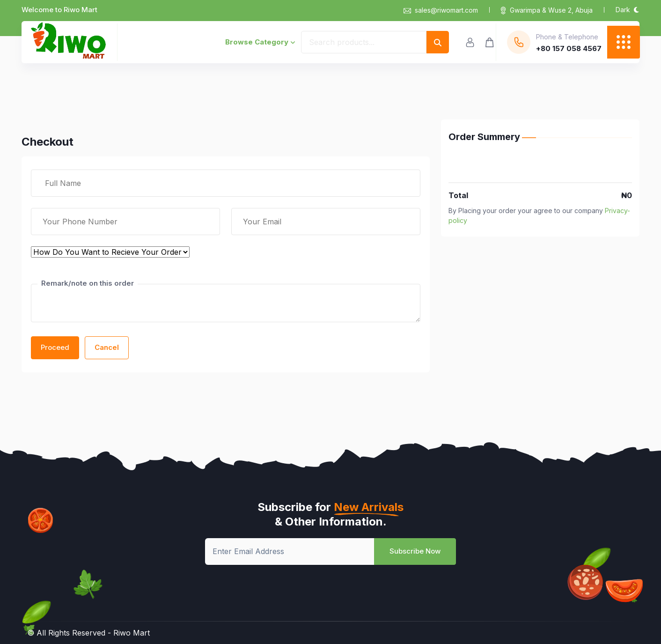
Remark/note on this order (88, 283)
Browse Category (260, 42)
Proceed (55, 347)
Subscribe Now (415, 551)
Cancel (107, 347)
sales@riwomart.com (441, 10)
